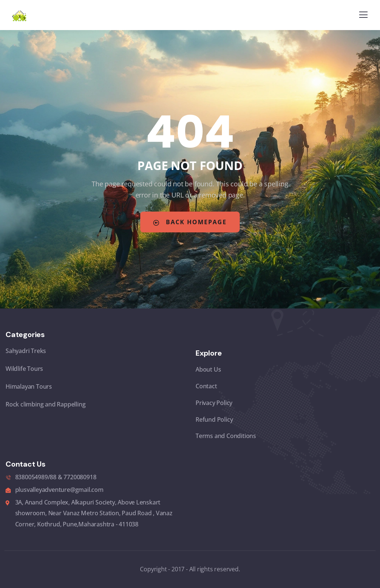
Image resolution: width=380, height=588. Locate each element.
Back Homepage (190, 222)
